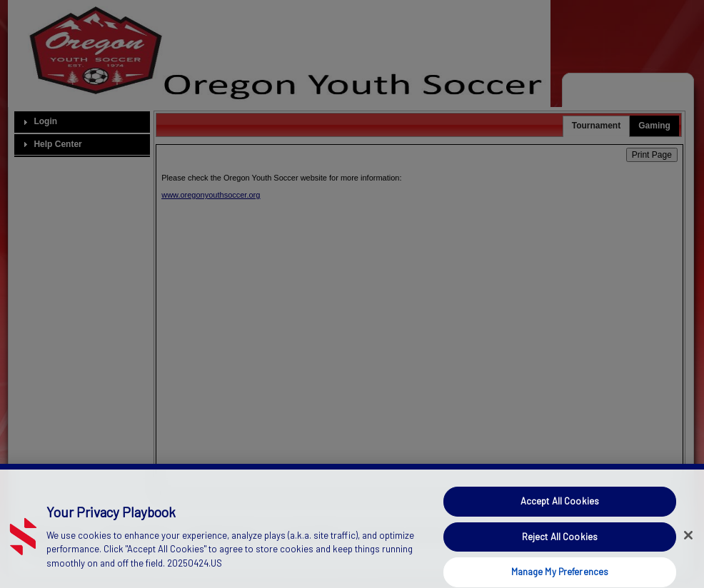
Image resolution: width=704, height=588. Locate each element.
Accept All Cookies (560, 508)
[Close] (688, 543)
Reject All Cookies (560, 544)
